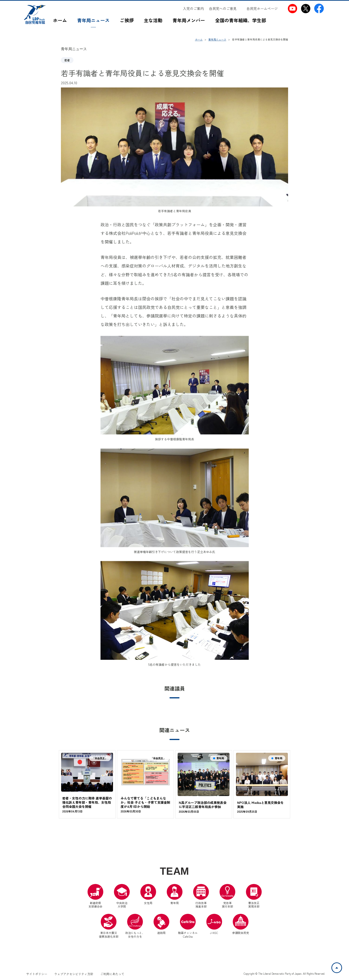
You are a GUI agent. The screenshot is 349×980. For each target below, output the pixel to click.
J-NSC (214, 924)
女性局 (148, 894)
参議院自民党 (241, 924)
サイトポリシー (37, 974)
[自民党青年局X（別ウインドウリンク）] (306, 8)
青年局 (175, 894)
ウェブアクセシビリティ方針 (74, 974)
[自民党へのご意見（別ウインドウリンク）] (225, 9)
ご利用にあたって (112, 974)
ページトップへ (342, 965)
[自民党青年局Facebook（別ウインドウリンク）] (319, 8)
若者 (67, 60)
